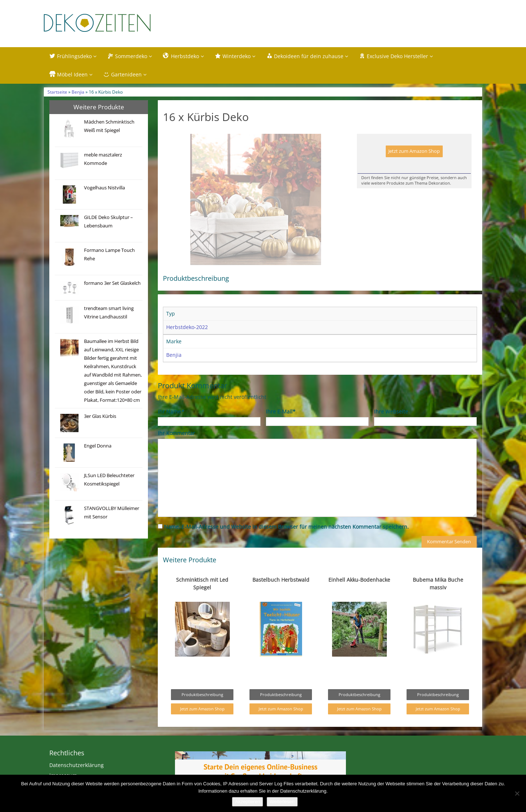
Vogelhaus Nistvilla (104, 188)
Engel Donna (98, 446)
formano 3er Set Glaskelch (112, 283)
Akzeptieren (247, 802)
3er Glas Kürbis (100, 416)
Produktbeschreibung (202, 710)
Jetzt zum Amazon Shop (414, 151)
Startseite (57, 92)
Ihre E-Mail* (281, 427)
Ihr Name (171, 427)
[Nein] (517, 793)
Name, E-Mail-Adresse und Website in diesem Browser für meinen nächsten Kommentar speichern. (286, 542)
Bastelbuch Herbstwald (281, 595)
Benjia (78, 92)
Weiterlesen (282, 802)
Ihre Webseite (391, 427)
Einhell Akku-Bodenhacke (359, 595)
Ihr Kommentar (176, 448)
